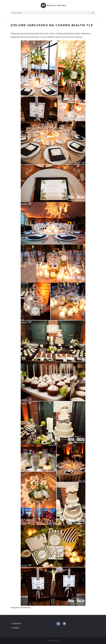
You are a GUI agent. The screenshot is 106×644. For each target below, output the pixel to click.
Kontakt (15, 628)
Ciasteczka (16, 623)
